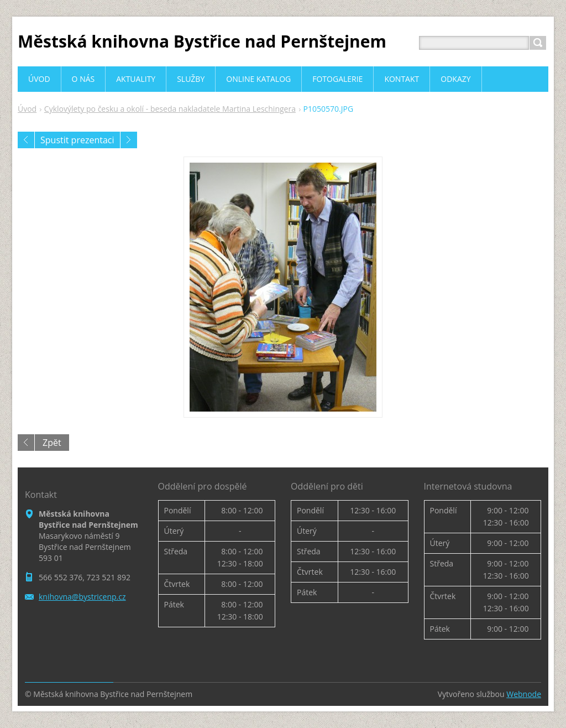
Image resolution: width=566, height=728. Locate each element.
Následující (129, 140)
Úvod (27, 109)
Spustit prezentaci (77, 140)
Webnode (524, 694)
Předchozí (26, 140)
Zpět (52, 443)
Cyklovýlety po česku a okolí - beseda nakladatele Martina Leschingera (170, 109)
